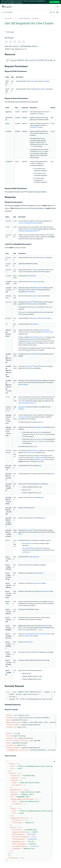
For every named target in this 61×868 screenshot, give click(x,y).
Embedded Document (28, 222)
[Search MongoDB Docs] (51, 12)
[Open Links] (58, 7)
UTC (50, 301)
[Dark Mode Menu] (57, 12)
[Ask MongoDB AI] (54, 12)
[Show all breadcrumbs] (15, 18)
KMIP (20, 625)
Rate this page (9, 38)
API (35, 138)
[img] (6, 41)
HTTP (38, 140)
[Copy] (54, 59)
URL (45, 228)
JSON (17, 205)
